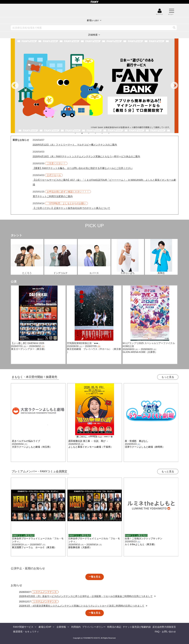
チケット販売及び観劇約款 (137, 627)
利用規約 (76, 627)
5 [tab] (105, 133)
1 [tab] (79, 133)
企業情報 (61, 627)
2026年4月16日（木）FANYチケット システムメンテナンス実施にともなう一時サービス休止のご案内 (86, 156)
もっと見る (168, 377)
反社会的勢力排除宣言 (164, 627)
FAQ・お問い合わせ (165, 632)
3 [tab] (92, 133)
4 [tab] (99, 133)
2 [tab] (85, 133)
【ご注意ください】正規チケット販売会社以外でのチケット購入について (71, 208)
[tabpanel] (95, 86)
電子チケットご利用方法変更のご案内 (53, 196)
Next (174, 86)
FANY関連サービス (23, 627)
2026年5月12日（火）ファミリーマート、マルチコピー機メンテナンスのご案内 (75, 145)
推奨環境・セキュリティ (26, 632)
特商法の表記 (114, 627)
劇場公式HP (45, 627)
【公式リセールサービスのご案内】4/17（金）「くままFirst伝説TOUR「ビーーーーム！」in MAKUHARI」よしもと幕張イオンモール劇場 (104, 182)
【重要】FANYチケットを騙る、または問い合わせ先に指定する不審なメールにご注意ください (83, 168)
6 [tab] (112, 133)
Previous (15, 86)
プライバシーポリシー (94, 627)
